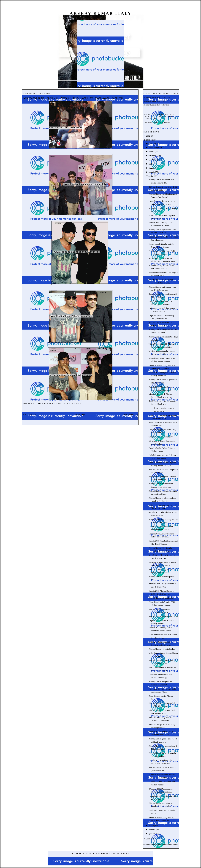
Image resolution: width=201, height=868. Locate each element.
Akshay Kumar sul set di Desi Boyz (163, 616)
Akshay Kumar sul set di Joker (161, 598)
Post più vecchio (131, 414)
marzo (151, 826)
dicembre (152, 143)
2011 (148, 140)
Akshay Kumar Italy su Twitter (156, 105)
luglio (151, 164)
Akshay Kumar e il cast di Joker (162, 649)
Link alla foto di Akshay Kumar (157, 123)
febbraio (152, 830)
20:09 (79, 403)
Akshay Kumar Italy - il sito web (157, 98)
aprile (151, 176)
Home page (80, 414)
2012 (148, 136)
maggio (152, 172)
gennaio (152, 834)
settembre (153, 156)
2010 (148, 839)
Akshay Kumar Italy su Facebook (157, 101)
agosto (151, 160)
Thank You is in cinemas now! (161, 437)
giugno (151, 168)
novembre (153, 147)
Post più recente (29, 414)
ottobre (151, 152)
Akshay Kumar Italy (101, 13)
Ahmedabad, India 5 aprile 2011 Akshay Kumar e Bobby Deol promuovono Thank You (73, 98)
